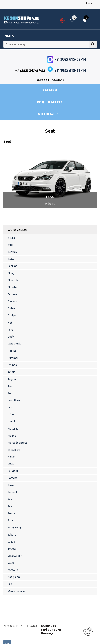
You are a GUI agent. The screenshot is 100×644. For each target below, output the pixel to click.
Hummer (13, 358)
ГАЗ (10, 584)
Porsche (13, 478)
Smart (11, 520)
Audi (10, 245)
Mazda (12, 436)
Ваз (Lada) (14, 577)
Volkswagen (15, 556)
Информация (51, 629)
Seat (10, 506)
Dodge (12, 315)
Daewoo (13, 301)
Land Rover (15, 400)
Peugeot (13, 471)
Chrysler (13, 287)
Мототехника (17, 591)
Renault (12, 492)
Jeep (11, 386)
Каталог (50, 90)
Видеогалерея (50, 102)
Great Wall (14, 344)
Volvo (11, 563)
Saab (11, 499)
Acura (11, 238)
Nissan (12, 457)
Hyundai (13, 365)
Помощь (47, 633)
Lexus (11, 407)
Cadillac (12, 266)
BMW (11, 259)
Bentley (12, 252)
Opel (11, 464)
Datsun (12, 308)
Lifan (11, 414)
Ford (10, 330)
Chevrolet (14, 280)
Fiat (10, 323)
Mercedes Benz (17, 443)
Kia (9, 393)
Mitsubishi (14, 450)
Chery (11, 273)
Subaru (12, 535)
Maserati (13, 429)
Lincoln (12, 421)
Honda (12, 351)
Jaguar (12, 379)
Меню (10, 36)
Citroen (12, 294)
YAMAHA (13, 570)
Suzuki (12, 542)
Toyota (12, 549)
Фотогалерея (50, 114)
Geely (11, 337)
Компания (48, 626)
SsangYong (14, 528)
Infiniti (12, 372)
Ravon (12, 485)
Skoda (11, 513)
